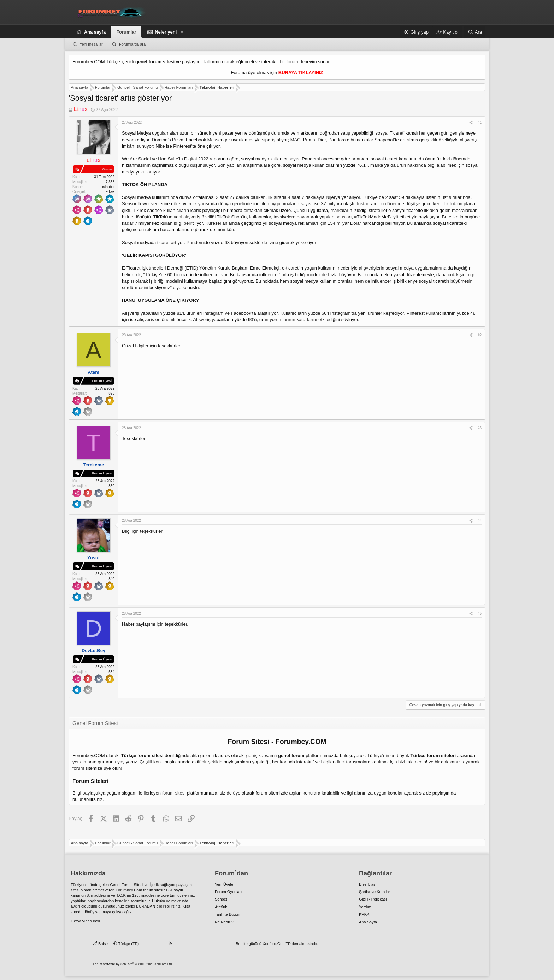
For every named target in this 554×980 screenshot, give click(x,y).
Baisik (101, 944)
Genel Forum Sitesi (126, 885)
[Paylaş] (471, 123)
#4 (480, 521)
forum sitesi (174, 793)
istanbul (108, 187)
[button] (182, 32)
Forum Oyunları (228, 892)
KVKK (364, 914)
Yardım (365, 907)
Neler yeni (166, 32)
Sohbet (221, 899)
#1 (480, 122)
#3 (480, 428)
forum (292, 62)
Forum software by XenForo (133, 964)
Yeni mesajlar (91, 44)
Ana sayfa (95, 32)
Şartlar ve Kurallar (375, 892)
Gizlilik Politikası (373, 899)
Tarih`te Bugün (228, 914)
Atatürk (221, 907)
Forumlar (126, 32)
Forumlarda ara (132, 44)
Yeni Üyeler (225, 884)
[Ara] (475, 32)
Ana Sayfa (368, 922)
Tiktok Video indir (86, 921)
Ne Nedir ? (224, 922)
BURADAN (146, 906)
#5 (480, 613)
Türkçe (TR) (126, 944)
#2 (480, 335)
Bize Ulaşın (369, 884)
